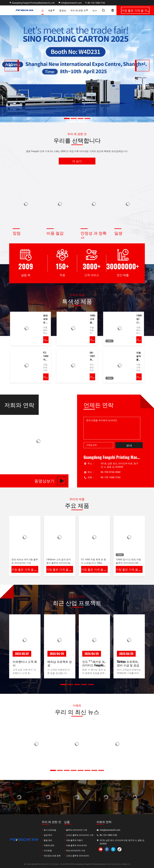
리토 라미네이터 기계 (75, 851)
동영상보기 (50, 481)
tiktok (119, 849)
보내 (129, 445)
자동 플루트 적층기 (74, 840)
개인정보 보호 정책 (52, 856)
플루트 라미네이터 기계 (76, 830)
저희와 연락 (49, 845)
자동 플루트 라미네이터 (76, 845)
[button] (67, 118)
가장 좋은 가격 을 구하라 (46, 340)
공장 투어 (48, 835)
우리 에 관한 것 (79, 10)
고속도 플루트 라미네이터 (78, 856)
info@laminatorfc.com (70, 3)
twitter (113, 849)
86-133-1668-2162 (95, 3)
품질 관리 (48, 840)
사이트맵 (48, 851)
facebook (107, 849)
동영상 (63, 10)
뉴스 (95, 10)
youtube (101, 849)
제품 (51, 10)
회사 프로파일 (50, 830)
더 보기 (77, 161)
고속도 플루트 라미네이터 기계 (80, 835)
